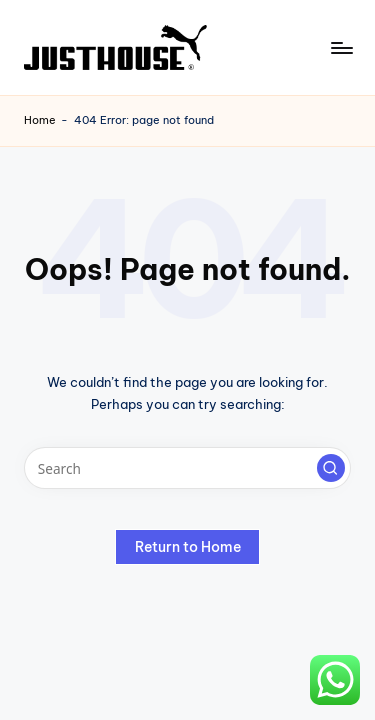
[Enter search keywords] (187, 468)
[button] (331, 468)
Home (40, 120)
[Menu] (341, 47)
